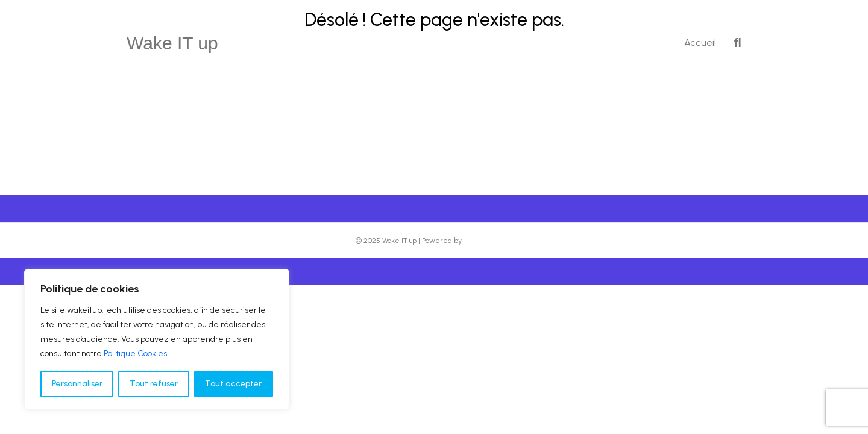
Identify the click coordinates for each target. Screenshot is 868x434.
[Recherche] (733, 43)
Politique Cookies (135, 354)
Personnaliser (77, 384)
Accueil (700, 42)
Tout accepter (233, 384)
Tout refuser (154, 384)
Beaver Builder (488, 241)
